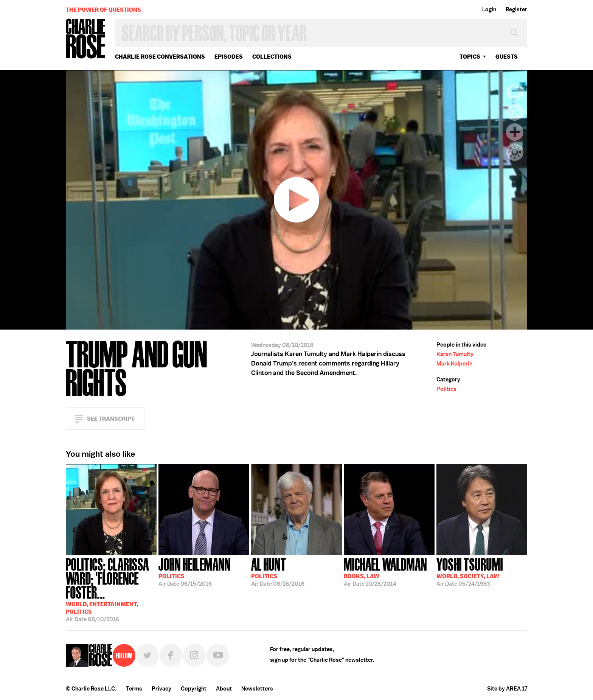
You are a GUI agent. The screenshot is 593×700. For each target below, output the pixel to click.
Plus (515, 132)
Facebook (171, 655)
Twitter (147, 655)
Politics (446, 389)
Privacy (161, 689)
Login (489, 9)
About (224, 689)
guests (507, 57)
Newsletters (257, 689)
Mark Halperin (454, 364)
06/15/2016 (195, 571)
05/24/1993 (470, 571)
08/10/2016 (111, 589)
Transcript (515, 92)
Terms (134, 689)
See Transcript (111, 419)
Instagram (194, 655)
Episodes (229, 57)
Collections (272, 57)
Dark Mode (515, 152)
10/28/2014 (385, 571)
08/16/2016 (278, 571)
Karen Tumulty (455, 354)
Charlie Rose (86, 39)
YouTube (218, 655)
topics (470, 57)
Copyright (194, 689)
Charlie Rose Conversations (160, 57)
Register (516, 9)
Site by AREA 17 (507, 689)
